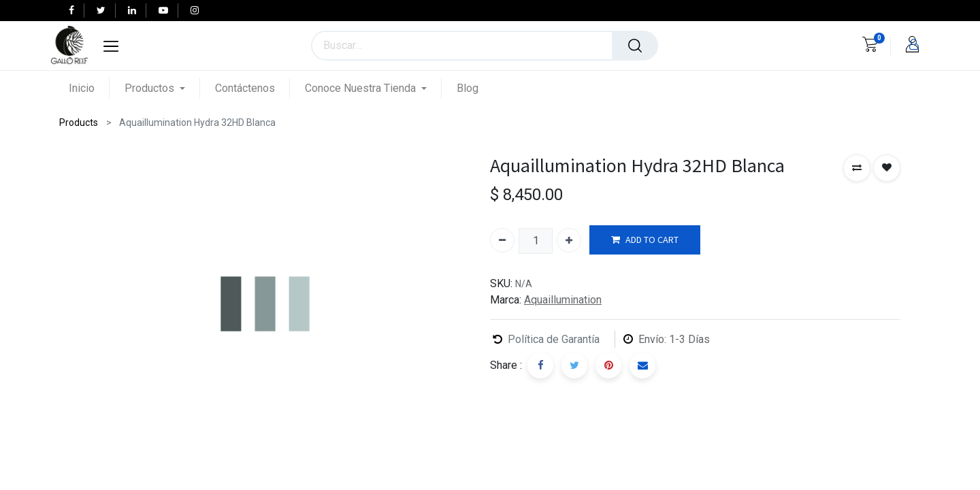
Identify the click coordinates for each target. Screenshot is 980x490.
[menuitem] (89, 88)
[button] (857, 168)
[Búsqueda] (635, 46)
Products (79, 122)
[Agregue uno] (569, 240)
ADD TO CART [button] (645, 240)
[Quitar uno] (502, 240)
